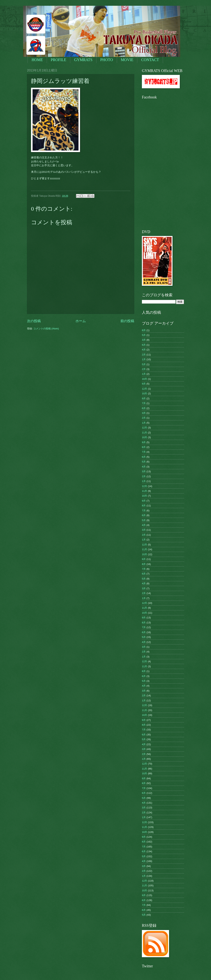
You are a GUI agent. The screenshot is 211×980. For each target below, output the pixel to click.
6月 (144, 345)
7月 (144, 403)
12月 (144, 389)
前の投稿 (127, 321)
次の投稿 (34, 321)
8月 (144, 330)
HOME (37, 60)
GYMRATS (83, 60)
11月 (144, 433)
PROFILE (58, 60)
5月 (144, 335)
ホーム (81, 321)
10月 (144, 379)
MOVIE (127, 60)
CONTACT (150, 60)
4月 (144, 350)
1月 (144, 359)
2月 (144, 355)
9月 (144, 384)
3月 (144, 340)
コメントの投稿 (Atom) (46, 329)
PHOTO (107, 60)
